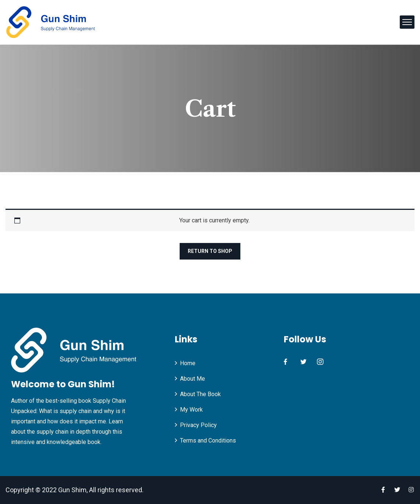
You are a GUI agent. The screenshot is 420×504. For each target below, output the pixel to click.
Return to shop (210, 251)
